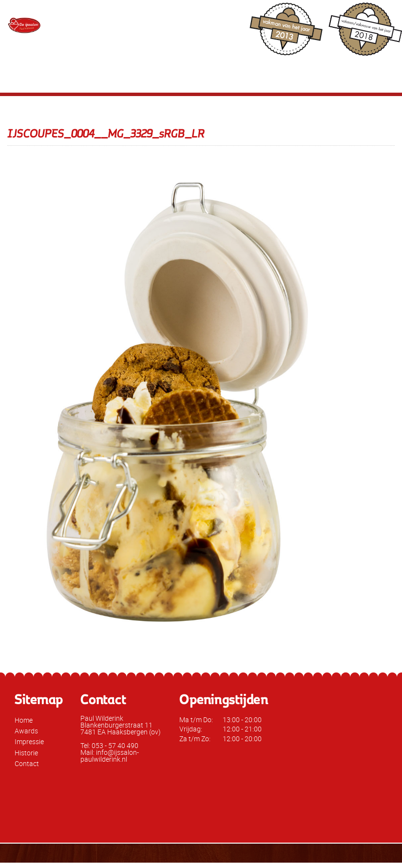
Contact (27, 763)
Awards (26, 731)
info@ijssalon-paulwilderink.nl (239, 35)
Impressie (29, 741)
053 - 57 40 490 (207, 17)
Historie (26, 753)
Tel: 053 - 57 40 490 (109, 745)
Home (24, 720)
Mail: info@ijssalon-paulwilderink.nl (110, 756)
